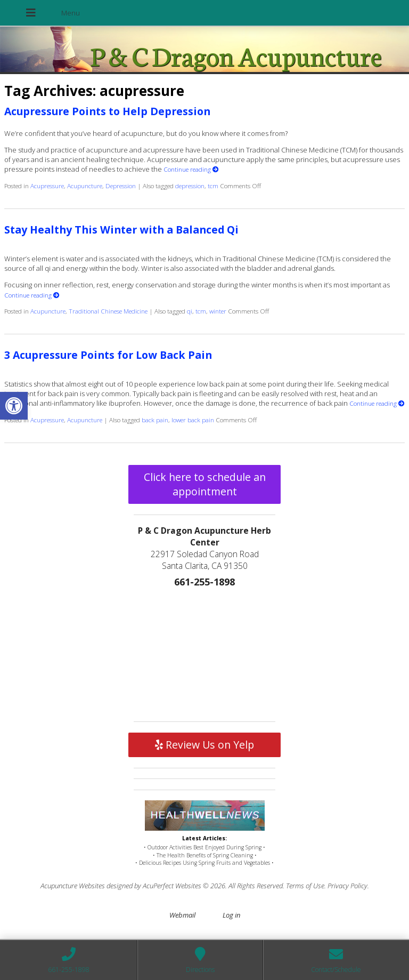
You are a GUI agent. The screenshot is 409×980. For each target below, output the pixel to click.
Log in (231, 915)
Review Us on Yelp (204, 745)
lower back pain (193, 420)
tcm (213, 186)
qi (190, 311)
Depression (121, 186)
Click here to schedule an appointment (205, 484)
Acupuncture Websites (73, 886)
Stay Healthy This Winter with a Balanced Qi (121, 230)
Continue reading (191, 169)
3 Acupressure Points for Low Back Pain (108, 355)
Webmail (182, 915)
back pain (155, 420)
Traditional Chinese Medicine (108, 311)
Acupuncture (85, 186)
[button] (14, 406)
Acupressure (47, 186)
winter (218, 311)
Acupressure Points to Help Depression (107, 111)
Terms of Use (305, 886)
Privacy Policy (347, 886)
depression (190, 186)
